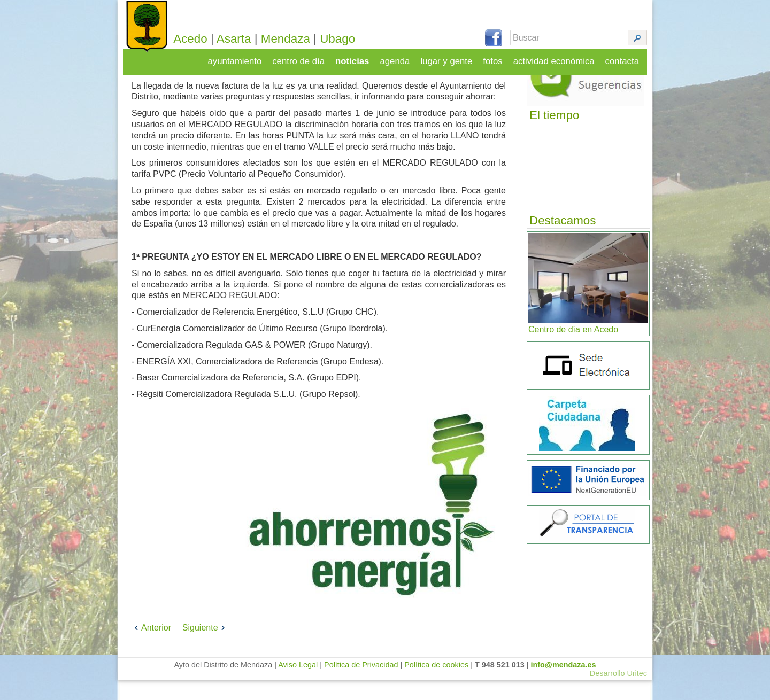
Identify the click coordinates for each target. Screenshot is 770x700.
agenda (402, 57)
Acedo (206, 39)
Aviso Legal (298, 685)
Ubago (353, 39)
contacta (623, 57)
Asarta (250, 39)
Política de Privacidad (361, 685)
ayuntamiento (246, 57)
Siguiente (205, 647)
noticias (360, 57)
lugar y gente (452, 57)
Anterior (151, 647)
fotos (498, 57)
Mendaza (302, 39)
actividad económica (557, 57)
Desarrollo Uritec (618, 693)
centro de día (308, 57)
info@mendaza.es (564, 685)
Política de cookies (436, 685)
